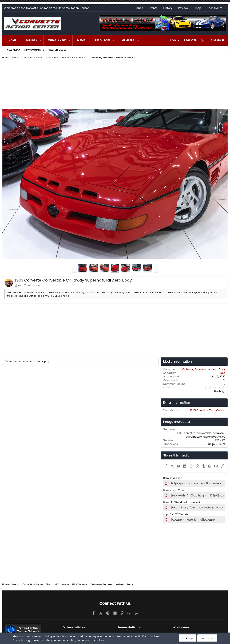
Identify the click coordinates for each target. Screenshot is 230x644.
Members (128, 40)
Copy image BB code (175, 490)
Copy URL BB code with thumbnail (182, 501)
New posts (179, 631)
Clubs (139, 8)
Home (12, 40)
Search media (57, 50)
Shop (198, 8)
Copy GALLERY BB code (176, 513)
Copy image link (172, 478)
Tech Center (215, 8)
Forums (31, 40)
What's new (57, 40)
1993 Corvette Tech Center (208, 410)
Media (81, 40)
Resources (103, 40)
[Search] (217, 40)
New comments (34, 50)
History (168, 8)
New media (13, 50)
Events (153, 8)
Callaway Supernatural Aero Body (204, 369)
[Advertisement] (115, 85)
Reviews (183, 8)
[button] (40, 40)
